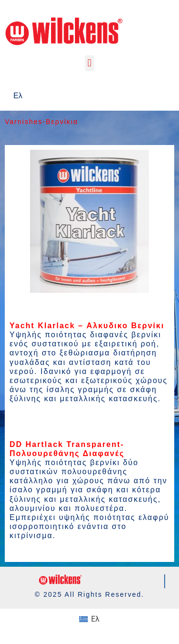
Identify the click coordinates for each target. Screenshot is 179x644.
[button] (89, 63)
